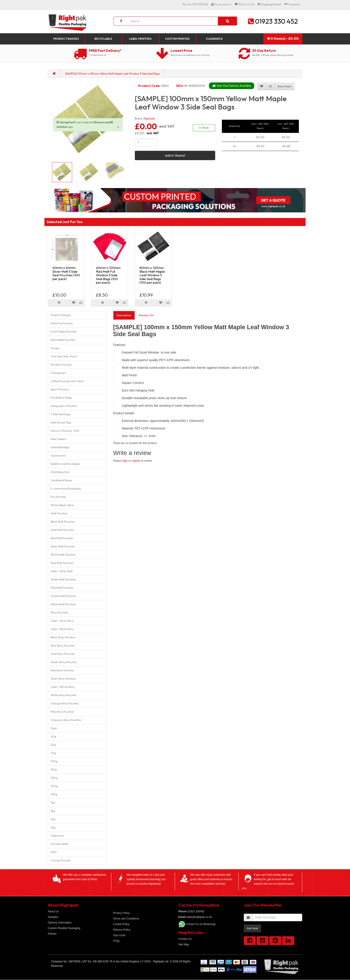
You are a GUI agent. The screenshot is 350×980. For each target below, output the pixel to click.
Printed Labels (60, 844)
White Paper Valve (62, 505)
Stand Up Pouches (62, 323)
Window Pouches (61, 365)
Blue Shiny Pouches (62, 646)
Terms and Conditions (126, 919)
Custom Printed (177, 39)
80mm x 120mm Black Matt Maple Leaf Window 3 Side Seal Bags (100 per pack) (152, 275)
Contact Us (185, 939)
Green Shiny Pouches (64, 662)
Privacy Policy (122, 913)
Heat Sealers (59, 439)
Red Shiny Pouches (62, 670)
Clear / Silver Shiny (62, 621)
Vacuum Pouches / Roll (65, 431)
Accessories (58, 455)
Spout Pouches (60, 389)
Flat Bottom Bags (61, 398)
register (136, 461)
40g (53, 736)
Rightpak (149, 118)
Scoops (55, 348)
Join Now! (253, 928)
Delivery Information (60, 923)
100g (54, 761)
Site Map (184, 944)
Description (124, 315)
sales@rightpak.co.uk (195, 917)
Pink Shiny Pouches (62, 712)
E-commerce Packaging (66, 489)
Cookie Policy (121, 924)
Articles (52, 934)
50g (53, 745)
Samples (53, 917)
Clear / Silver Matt (62, 571)
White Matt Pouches (63, 555)
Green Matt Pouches (63, 579)
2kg (53, 819)
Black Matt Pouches (63, 522)
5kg (53, 811)
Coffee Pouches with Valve (67, 381)
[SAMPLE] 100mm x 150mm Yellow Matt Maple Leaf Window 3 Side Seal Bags (112, 74)
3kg (53, 827)
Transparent (58, 373)
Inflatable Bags (60, 447)
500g (54, 786)
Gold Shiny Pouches (63, 654)
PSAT (54, 852)
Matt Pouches (59, 513)
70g (53, 753)
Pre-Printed (58, 497)
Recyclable (103, 39)
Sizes (54, 728)
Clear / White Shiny (63, 687)
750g (54, 794)
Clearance (214, 39)
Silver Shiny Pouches (63, 679)
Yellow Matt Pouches (63, 604)
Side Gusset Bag (61, 422)
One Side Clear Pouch (64, 356)
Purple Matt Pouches (63, 596)
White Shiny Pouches (64, 695)
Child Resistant (60, 472)
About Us (53, 911)
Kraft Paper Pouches (64, 332)
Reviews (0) (146, 315)
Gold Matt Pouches (62, 530)
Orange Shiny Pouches (65, 703)
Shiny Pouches (59, 612)
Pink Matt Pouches (62, 588)
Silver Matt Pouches (63, 546)
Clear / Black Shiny (62, 629)
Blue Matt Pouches (62, 563)
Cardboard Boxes (61, 480)
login (125, 461)
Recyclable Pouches (63, 340)
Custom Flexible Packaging (64, 928)
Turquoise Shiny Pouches (66, 720)
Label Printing (140, 39)
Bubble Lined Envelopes (65, 464)
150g (54, 770)
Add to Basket (175, 155)
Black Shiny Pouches (63, 637)
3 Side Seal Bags (61, 414)
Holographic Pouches (64, 406)
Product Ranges (66, 39)
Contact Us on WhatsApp (201, 924)
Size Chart (119, 935)
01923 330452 (191, 911)
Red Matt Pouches (62, 538)
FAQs (117, 941)
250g (54, 778)
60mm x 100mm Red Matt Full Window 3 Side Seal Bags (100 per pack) (108, 275)
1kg (53, 803)
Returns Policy (122, 930)
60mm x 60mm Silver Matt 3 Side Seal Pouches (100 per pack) (66, 273)
